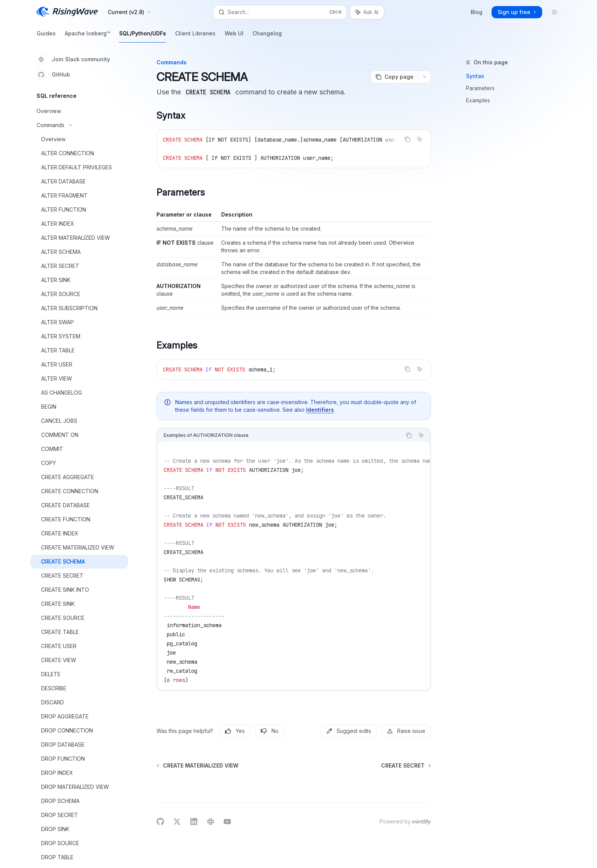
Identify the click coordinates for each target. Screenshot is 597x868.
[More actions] (425, 77)
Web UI (234, 36)
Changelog (267, 36)
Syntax (475, 76)
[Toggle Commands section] (79, 125)
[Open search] (280, 12)
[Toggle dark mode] (554, 12)
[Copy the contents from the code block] (407, 139)
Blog (476, 12)
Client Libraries (195, 36)
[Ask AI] (420, 139)
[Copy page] (394, 77)
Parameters (480, 88)
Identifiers (320, 410)
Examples (478, 100)
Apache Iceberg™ (87, 36)
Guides (46, 36)
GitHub (53, 75)
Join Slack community (73, 59)
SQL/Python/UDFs (143, 36)
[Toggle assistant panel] (367, 12)
